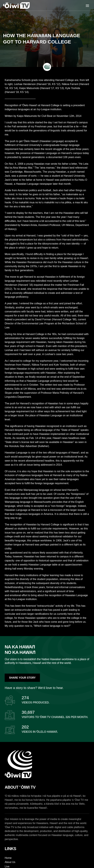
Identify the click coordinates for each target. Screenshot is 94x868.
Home (8, 858)
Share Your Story (22, 678)
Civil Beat (47, 116)
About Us (10, 862)
